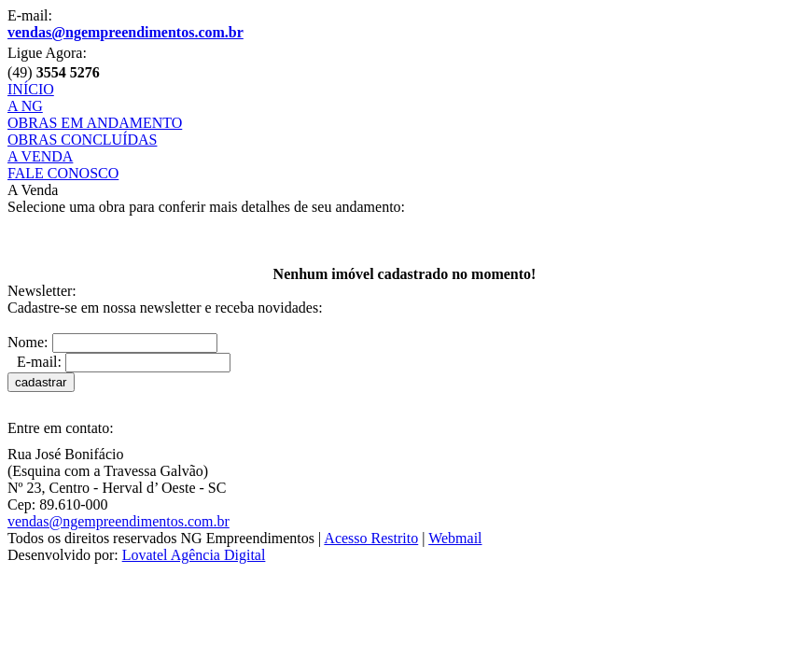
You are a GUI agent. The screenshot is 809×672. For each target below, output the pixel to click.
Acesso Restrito (371, 538)
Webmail (455, 538)
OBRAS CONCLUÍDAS (82, 140)
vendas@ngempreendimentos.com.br (119, 521)
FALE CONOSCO (63, 173)
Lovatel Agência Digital (194, 555)
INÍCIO (31, 89)
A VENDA (40, 156)
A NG (25, 106)
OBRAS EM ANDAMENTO (95, 123)
